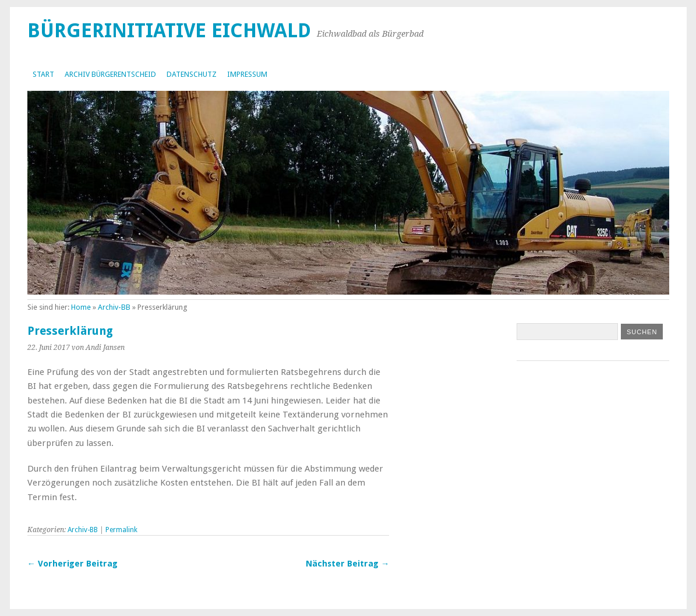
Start (43, 74)
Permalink (121, 530)
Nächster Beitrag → (347, 564)
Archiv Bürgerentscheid (110, 74)
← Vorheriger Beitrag (73, 564)
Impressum (247, 74)
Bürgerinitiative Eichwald (169, 31)
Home (81, 307)
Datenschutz (192, 74)
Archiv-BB (114, 307)
